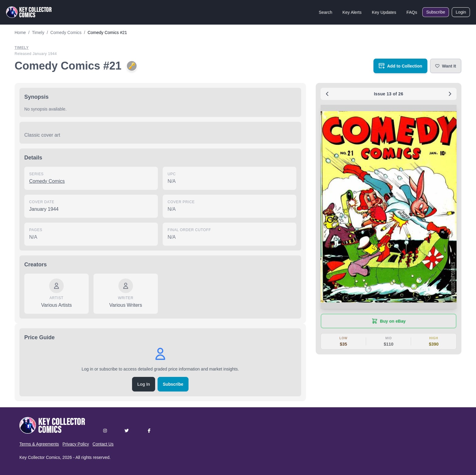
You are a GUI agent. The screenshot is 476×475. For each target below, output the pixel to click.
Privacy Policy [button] (76, 444)
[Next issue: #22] (450, 94)
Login (461, 12)
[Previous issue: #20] (327, 94)
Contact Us (103, 444)
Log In (144, 384)
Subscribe (436, 12)
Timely (22, 48)
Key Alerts (352, 12)
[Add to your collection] (400, 66)
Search (325, 12)
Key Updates (384, 12)
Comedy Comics (47, 181)
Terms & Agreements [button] (39, 444)
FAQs (412, 12)
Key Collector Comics (40, 457)
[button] (446, 66)
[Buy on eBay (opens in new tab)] (389, 321)
